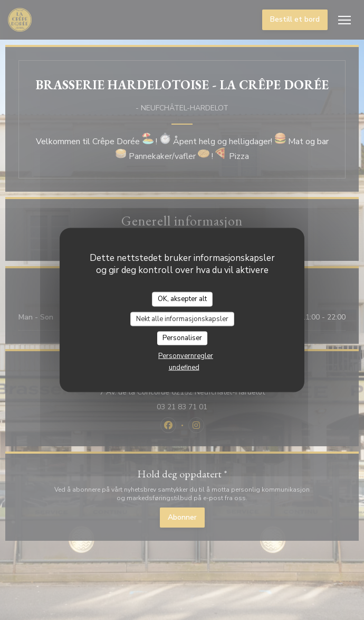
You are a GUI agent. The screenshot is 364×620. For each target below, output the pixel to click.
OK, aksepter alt (182, 299)
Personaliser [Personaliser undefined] (182, 338)
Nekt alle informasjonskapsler (182, 318)
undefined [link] (184, 367)
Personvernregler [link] (186, 355)
